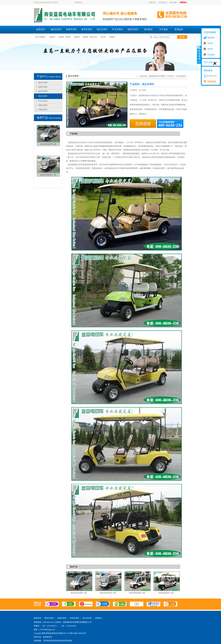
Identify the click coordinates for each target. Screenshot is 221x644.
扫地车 (112, 37)
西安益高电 (67, 641)
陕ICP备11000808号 (78, 633)
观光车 (52, 37)
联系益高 (163, 2)
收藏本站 (152, 2)
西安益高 (209, 82)
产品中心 (171, 76)
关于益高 (163, 29)
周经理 (210, 49)
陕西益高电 (58, 641)
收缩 (199, 55)
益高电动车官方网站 (157, 76)
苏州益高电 (48, 641)
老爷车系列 (87, 29)
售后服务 (211, 55)
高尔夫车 (93, 37)
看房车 (86, 37)
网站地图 (173, 2)
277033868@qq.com (47, 630)
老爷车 (68, 37)
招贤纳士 (184, 2)
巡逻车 (61, 37)
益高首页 (41, 29)
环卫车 (103, 37)
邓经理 (210, 43)
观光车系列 (56, 29)
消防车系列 (133, 29)
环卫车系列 (117, 29)
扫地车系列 (43, 110)
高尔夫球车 (102, 29)
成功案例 (148, 29)
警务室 (77, 37)
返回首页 (37, 618)
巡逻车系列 (71, 29)
